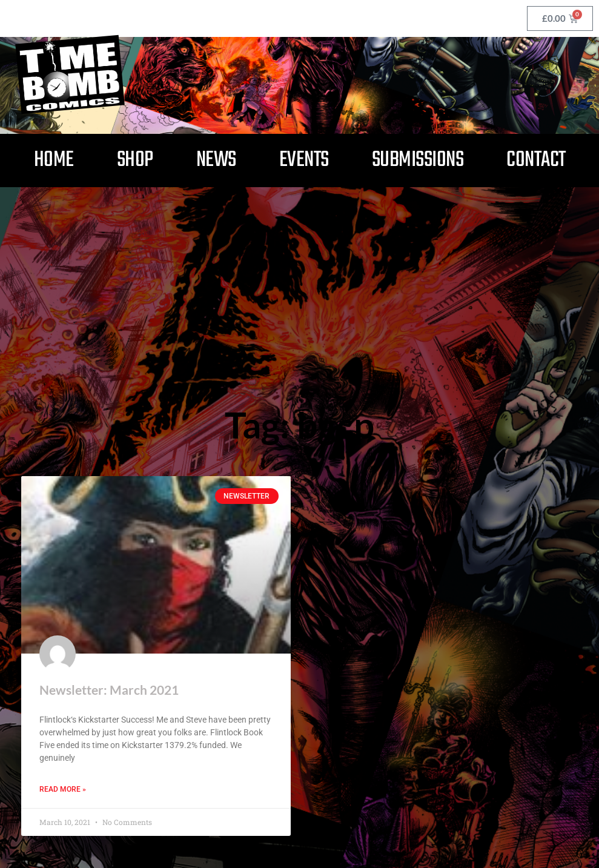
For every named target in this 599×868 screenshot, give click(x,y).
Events (304, 160)
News (216, 160)
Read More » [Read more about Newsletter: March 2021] (63, 789)
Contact (536, 160)
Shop (135, 160)
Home (54, 160)
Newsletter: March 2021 (109, 690)
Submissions (418, 160)
